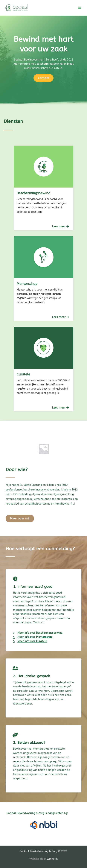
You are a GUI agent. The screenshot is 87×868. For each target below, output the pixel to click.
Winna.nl (52, 859)
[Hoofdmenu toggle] (80, 8)
